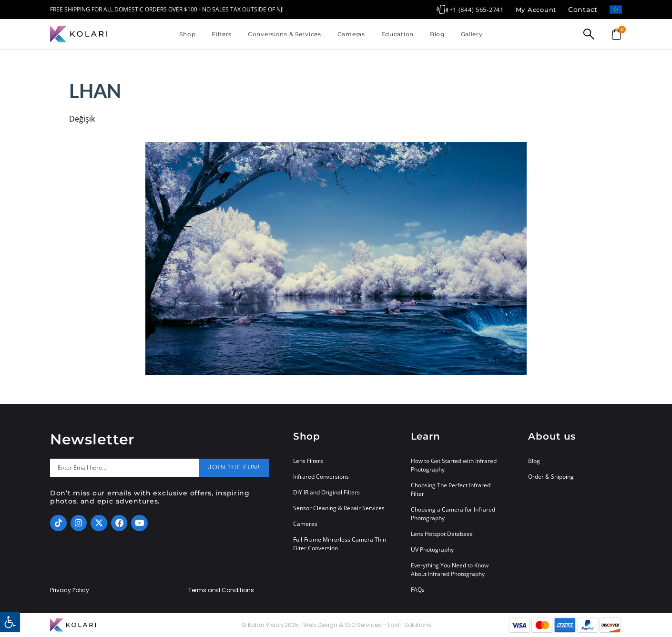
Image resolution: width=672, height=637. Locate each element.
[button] (10, 622)
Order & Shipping (551, 477)
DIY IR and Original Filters (326, 492)
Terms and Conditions (221, 590)
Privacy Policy (70, 590)
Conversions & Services (285, 34)
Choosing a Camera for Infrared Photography (453, 514)
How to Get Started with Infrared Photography (454, 465)
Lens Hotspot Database (442, 534)
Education (397, 34)
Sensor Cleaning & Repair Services (339, 508)
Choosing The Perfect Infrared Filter (451, 489)
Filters (222, 34)
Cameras (351, 34)
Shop (187, 34)
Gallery (472, 34)
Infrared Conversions (321, 477)
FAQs (418, 590)
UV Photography (432, 550)
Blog (437, 34)
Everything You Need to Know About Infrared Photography (450, 570)
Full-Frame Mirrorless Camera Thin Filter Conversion (340, 544)
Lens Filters (308, 461)
